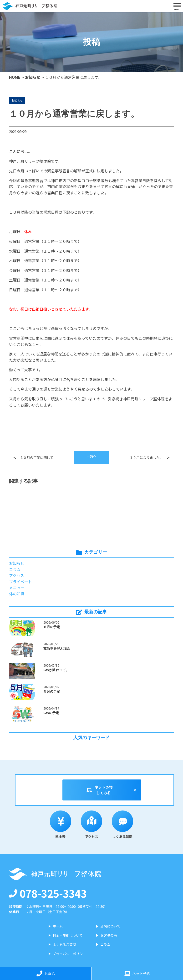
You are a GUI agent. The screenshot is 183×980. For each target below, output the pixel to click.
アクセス (17, 575)
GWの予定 (51, 713)
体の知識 (17, 594)
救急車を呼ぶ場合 (57, 648)
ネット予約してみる (99, 790)
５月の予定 (52, 691)
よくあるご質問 (64, 944)
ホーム (58, 926)
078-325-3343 (48, 893)
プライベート (20, 582)
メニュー (17, 588)
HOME (15, 77)
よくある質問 (122, 825)
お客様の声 (109, 935)
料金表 (61, 825)
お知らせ (33, 77)
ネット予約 (137, 973)
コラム (15, 569)
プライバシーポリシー (69, 954)
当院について (110, 926)
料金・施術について (68, 935)
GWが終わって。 (56, 670)
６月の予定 (52, 627)
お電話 (46, 973)
